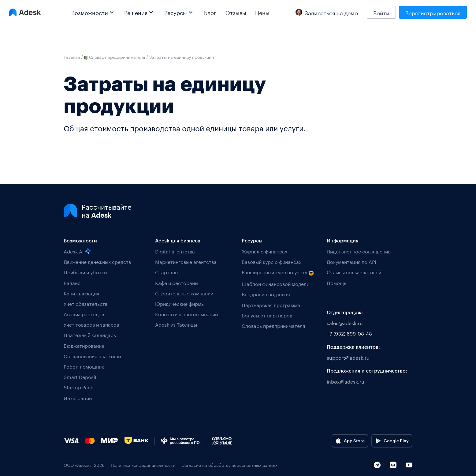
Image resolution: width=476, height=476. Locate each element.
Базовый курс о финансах (271, 261)
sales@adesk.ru (345, 322)
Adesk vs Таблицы (176, 324)
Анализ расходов (84, 314)
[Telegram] (377, 465)
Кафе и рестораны (177, 282)
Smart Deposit (80, 376)
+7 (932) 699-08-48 (349, 333)
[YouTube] (409, 465)
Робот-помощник (84, 366)
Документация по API (351, 261)
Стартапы (167, 272)
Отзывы (236, 12)
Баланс (72, 282)
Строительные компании (184, 293)
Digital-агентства (175, 251)
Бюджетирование (84, 345)
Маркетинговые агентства (186, 261)
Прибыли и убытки (85, 272)
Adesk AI (77, 251)
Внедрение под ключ (266, 294)
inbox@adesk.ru (346, 381)
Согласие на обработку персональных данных (229, 465)
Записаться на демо (327, 12)
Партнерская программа (271, 304)
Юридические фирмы (180, 303)
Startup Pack (78, 387)
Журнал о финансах (264, 251)
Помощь (337, 282)
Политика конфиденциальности (143, 465)
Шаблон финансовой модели (275, 283)
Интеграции (78, 397)
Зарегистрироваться (433, 12)
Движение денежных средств (97, 261)
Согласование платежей (92, 356)
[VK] (393, 465)
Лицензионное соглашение (359, 251)
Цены (262, 12)
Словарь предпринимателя (273, 325)
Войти (381, 12)
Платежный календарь (90, 334)
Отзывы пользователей (354, 272)
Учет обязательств (86, 303)
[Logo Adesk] (25, 12)
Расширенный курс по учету (278, 272)
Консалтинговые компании (186, 314)
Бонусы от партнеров (267, 315)
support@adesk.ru (348, 357)
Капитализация (81, 293)
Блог (210, 12)
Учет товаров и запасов (91, 324)
